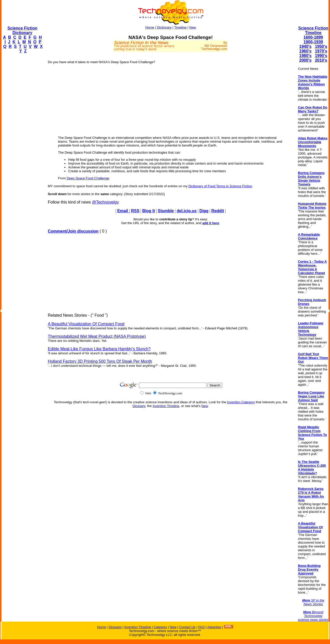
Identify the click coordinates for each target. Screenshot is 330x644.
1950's (321, 46)
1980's (305, 56)
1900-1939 (313, 42)
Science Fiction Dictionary (22, 30)
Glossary (139, 406)
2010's (321, 60)
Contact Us (187, 627)
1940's (305, 46)
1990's (321, 56)
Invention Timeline (166, 406)
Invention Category (241, 402)
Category (160, 627)
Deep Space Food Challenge (88, 178)
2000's (305, 60)
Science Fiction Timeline (313, 30)
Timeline (181, 27)
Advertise (214, 627)
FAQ (202, 627)
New (193, 27)
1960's (305, 51)
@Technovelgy (105, 202)
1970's (321, 51)
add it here (211, 223)
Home (150, 27)
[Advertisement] (22, 134)
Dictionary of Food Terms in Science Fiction (220, 186)
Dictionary (164, 27)
